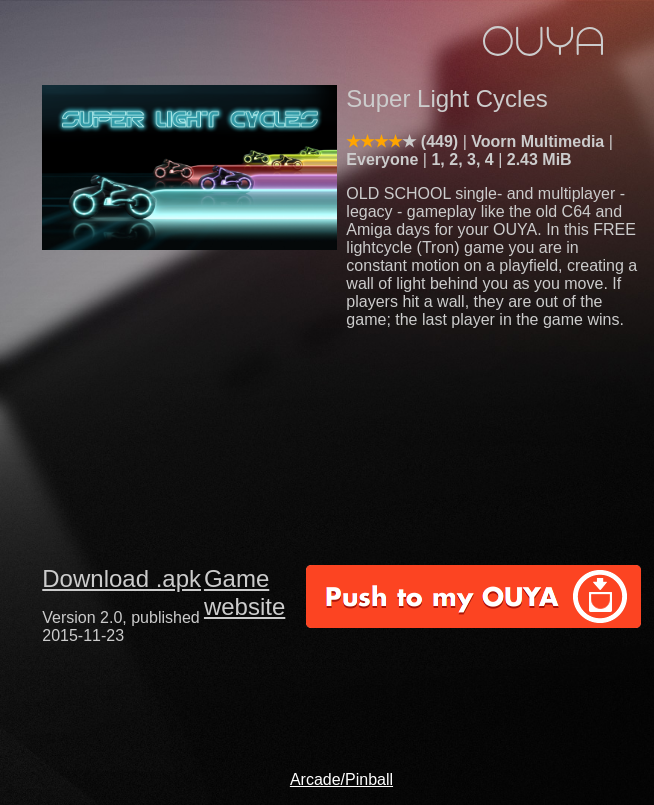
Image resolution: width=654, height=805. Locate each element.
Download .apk (121, 578)
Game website (244, 592)
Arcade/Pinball (341, 779)
